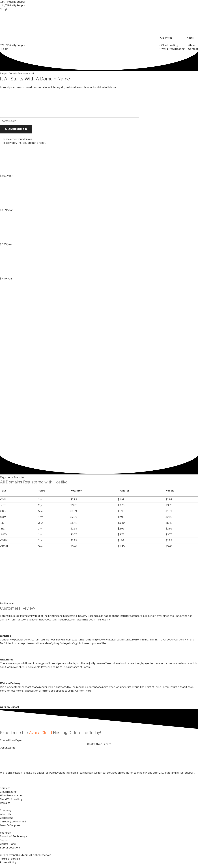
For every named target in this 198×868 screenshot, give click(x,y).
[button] (13, 2)
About (190, 38)
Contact (193, 49)
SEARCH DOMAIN (16, 129)
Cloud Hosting (170, 45)
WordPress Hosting (173, 49)
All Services (166, 38)
